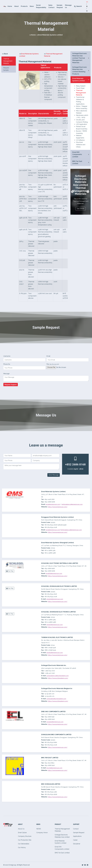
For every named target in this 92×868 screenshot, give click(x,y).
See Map (10, 571)
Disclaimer (77, 844)
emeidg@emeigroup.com (55, 599)
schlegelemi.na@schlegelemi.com (58, 676)
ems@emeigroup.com (53, 530)
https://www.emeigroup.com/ (58, 532)
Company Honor (42, 833)
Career (75, 840)
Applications (77, 836)
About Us (21, 829)
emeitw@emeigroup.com (55, 653)
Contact (76, 829)
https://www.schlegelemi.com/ (58, 678)
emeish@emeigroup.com (55, 625)
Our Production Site (25, 840)
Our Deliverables (24, 844)
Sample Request (79, 833)
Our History (22, 848)
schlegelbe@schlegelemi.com (56, 699)
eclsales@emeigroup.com (55, 722)
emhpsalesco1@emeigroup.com (71, 530)
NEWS (39, 829)
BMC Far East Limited (62, 853)
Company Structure (25, 836)
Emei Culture (22, 833)
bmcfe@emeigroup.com (54, 768)
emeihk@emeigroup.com (54, 573)
